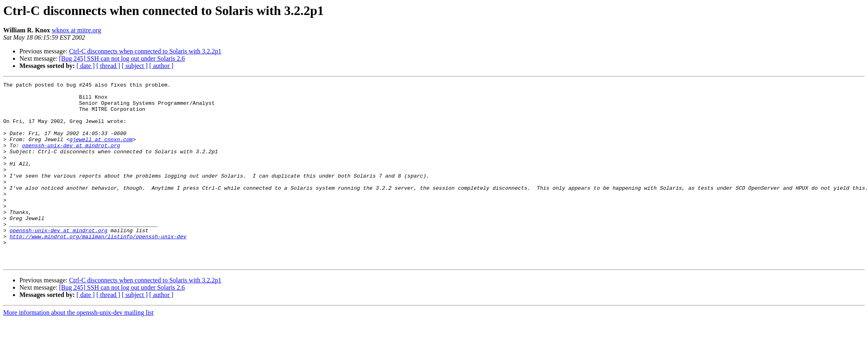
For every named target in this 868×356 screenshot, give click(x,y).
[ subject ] (135, 66)
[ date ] (86, 66)
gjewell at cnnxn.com (101, 151)
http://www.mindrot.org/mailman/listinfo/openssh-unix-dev (98, 268)
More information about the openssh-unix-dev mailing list (79, 349)
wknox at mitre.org (76, 30)
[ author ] (161, 66)
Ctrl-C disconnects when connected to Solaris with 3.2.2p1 (145, 51)
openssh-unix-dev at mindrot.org (71, 159)
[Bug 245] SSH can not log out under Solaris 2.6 (122, 58)
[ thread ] (108, 66)
